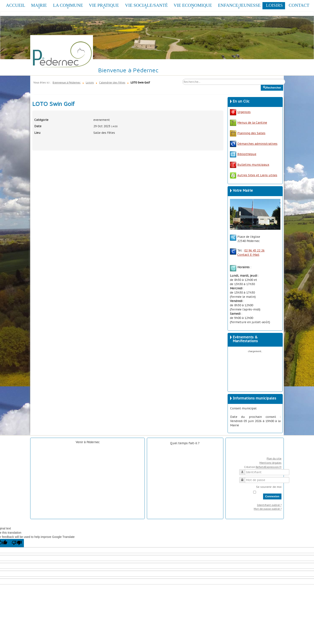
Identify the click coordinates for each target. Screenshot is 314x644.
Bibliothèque (247, 154)
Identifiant (244, 470)
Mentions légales (270, 463)
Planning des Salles (251, 133)
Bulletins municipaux (250, 165)
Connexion (272, 496)
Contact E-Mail (248, 255)
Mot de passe (244, 478)
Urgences (240, 112)
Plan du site (274, 459)
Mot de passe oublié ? (268, 509)
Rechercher (261, 85)
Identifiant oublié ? (269, 505)
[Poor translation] (17, 543)
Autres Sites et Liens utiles (254, 175)
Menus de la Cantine (248, 123)
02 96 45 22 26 (254, 250)
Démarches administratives (254, 144)
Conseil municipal (243, 408)
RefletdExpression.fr (269, 467)
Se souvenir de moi (269, 487)
